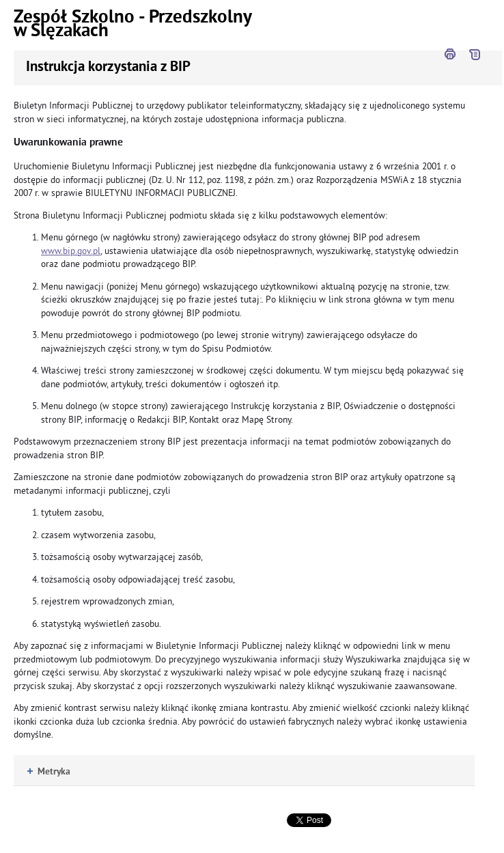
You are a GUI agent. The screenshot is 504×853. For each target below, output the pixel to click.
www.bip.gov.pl (71, 251)
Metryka (49, 772)
